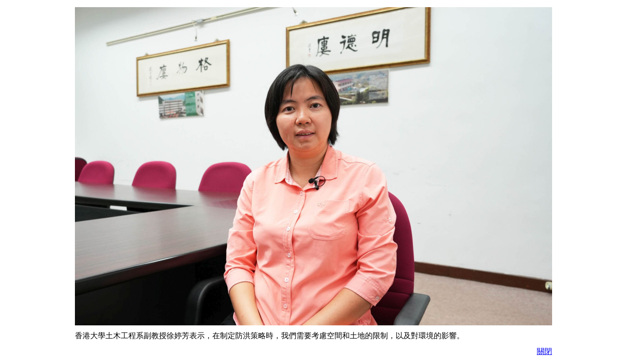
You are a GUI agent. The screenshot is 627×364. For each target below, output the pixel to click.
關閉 (544, 351)
